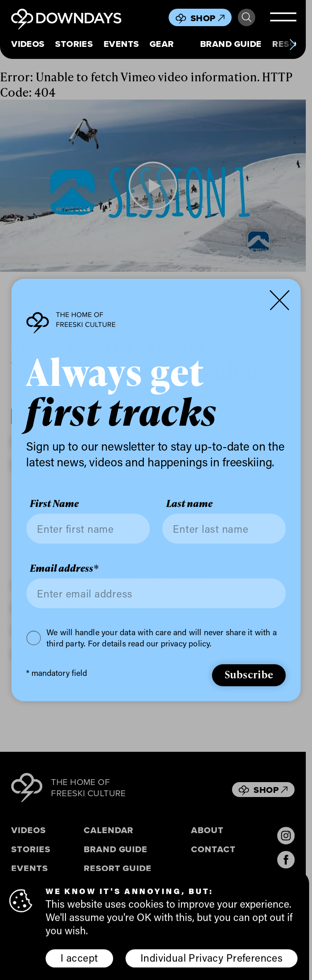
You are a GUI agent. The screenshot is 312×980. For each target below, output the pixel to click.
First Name (54, 504)
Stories (74, 44)
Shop (208, 18)
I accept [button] (79, 960)
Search (247, 17)
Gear (162, 44)
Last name (189, 504)
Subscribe (249, 674)
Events (121, 44)
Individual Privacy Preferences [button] (212, 960)
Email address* (64, 568)
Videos (28, 44)
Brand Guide (231, 44)
